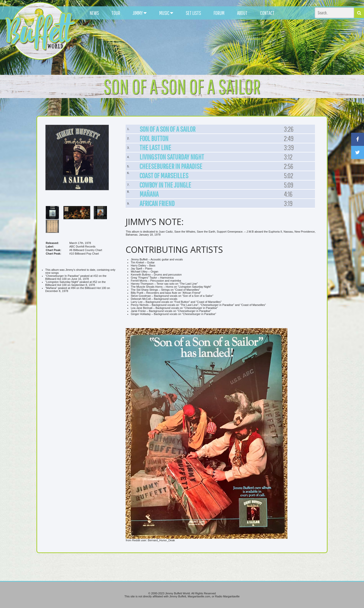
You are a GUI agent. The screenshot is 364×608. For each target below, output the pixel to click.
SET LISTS (193, 13)
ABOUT (242, 13)
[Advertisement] (224, 46)
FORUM (219, 13)
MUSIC (166, 13)
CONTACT (267, 13)
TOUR (116, 13)
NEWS (94, 13)
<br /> (81, 341)
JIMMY (140, 13)
